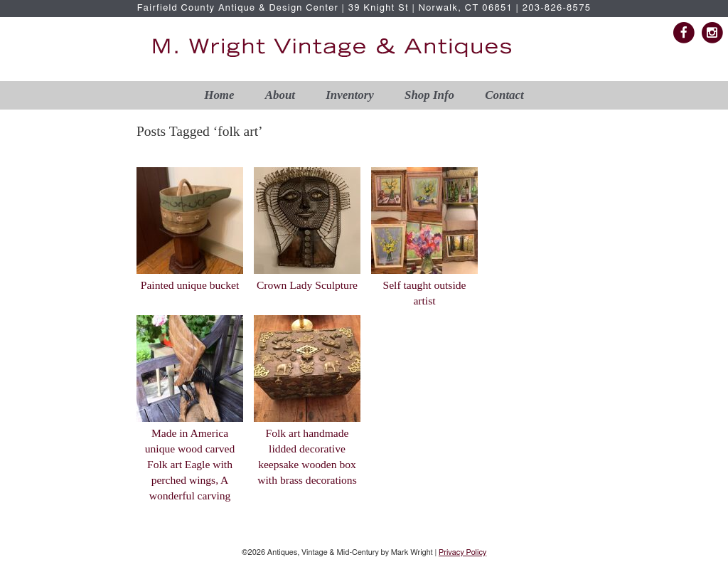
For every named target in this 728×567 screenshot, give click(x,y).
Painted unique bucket (190, 285)
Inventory (350, 95)
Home (219, 95)
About (280, 95)
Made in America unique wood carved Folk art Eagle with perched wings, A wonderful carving (190, 464)
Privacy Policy (462, 552)
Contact (504, 95)
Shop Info (429, 95)
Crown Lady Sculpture (307, 285)
